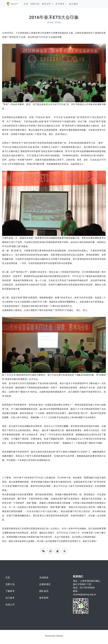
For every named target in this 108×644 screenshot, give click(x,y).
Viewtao (59, 636)
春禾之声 (47, 4)
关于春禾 (60, 4)
